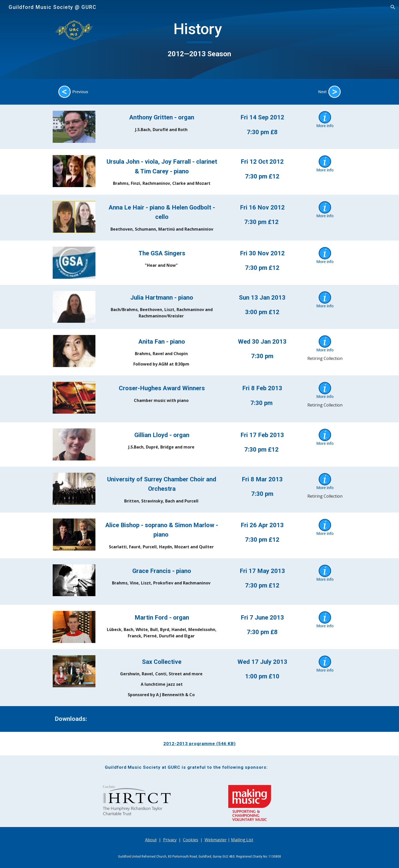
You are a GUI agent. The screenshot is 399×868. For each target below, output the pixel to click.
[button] (393, 7)
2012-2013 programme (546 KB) (199, 744)
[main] (199, 39)
